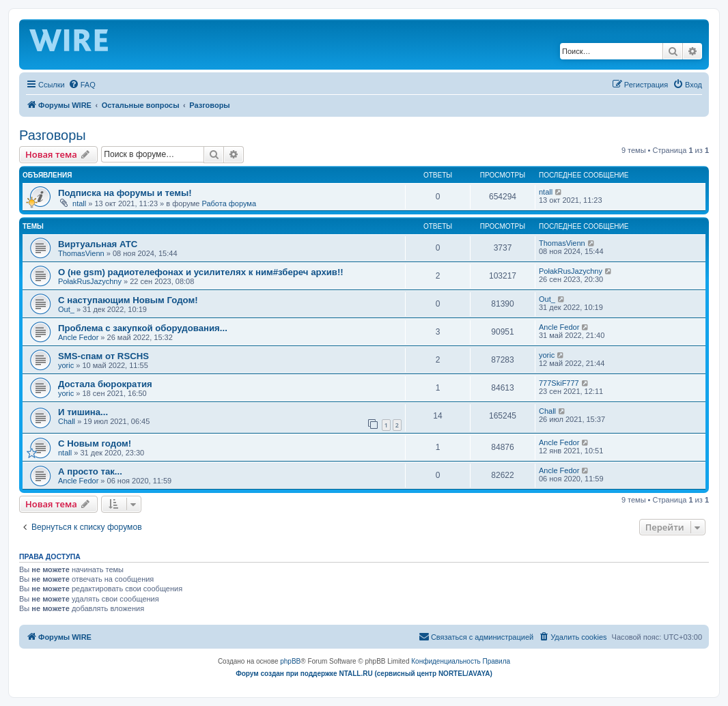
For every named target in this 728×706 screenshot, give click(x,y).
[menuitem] (82, 85)
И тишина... (83, 412)
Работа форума (229, 203)
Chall (67, 421)
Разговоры (53, 135)
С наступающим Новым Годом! (128, 300)
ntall (79, 203)
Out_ (66, 309)
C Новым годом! (95, 443)
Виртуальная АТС (98, 244)
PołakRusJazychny (90, 281)
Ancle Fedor (78, 337)
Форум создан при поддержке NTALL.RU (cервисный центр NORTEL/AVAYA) (364, 674)
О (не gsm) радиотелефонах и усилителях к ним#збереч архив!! (201, 272)
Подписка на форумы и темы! (125, 193)
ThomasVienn (81, 253)
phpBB (290, 661)
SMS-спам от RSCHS (103, 356)
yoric (66, 365)
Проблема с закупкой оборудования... (143, 328)
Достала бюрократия (105, 384)
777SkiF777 (559, 383)
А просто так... (90, 471)
